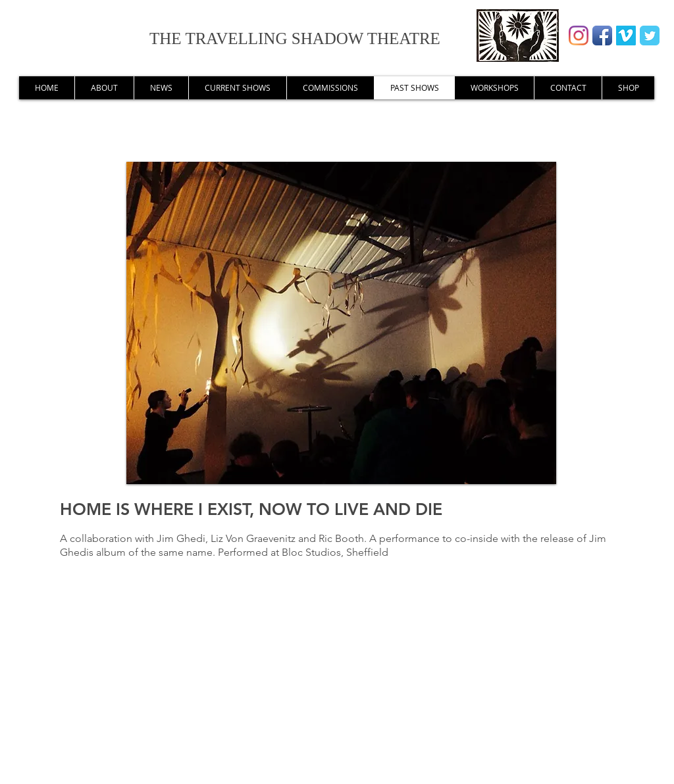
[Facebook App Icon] (602, 36)
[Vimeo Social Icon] (626, 36)
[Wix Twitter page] (650, 36)
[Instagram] (579, 36)
